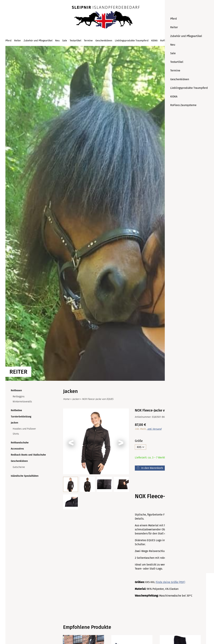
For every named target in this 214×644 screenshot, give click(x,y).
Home (66, 399)
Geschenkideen (104, 41)
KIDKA (154, 41)
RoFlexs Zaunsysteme (172, 41)
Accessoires (17, 449)
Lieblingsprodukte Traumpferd (132, 41)
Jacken (14, 423)
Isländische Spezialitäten (25, 476)
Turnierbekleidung (21, 417)
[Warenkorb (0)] (204, 41)
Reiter (18, 41)
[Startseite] (106, 18)
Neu (57, 41)
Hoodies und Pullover (24, 429)
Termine (88, 41)
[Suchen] (196, 41)
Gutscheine (19, 467)
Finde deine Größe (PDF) (170, 582)
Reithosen (16, 390)
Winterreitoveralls (22, 402)
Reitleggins (19, 397)
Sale (65, 41)
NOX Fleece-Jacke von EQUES (98, 399)
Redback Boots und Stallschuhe (28, 455)
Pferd (8, 41)
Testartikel (75, 41)
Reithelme (16, 410)
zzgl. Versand (154, 429)
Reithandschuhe (20, 443)
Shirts (16, 434)
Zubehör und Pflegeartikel (38, 41)
